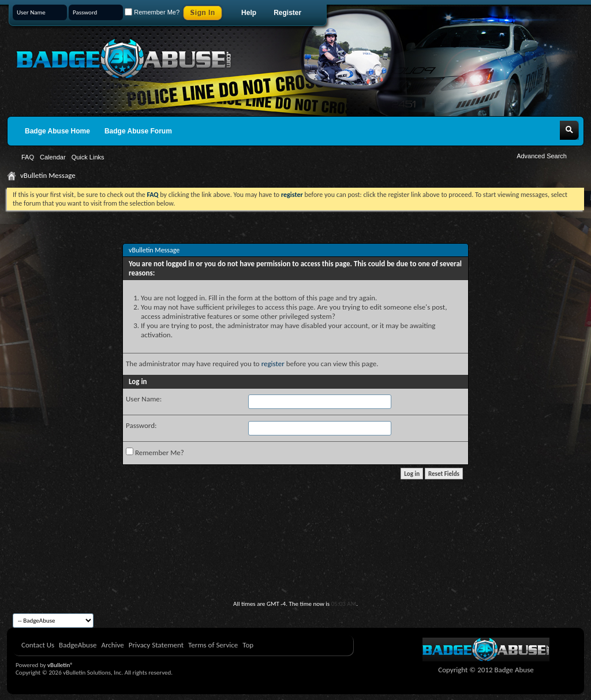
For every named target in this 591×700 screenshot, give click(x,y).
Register (287, 13)
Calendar (53, 157)
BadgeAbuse (78, 645)
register (273, 364)
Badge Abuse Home (57, 131)
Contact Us (38, 645)
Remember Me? (152, 12)
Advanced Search (542, 156)
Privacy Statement (156, 645)
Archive (112, 645)
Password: (141, 425)
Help (249, 13)
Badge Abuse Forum (138, 131)
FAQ (28, 157)
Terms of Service (213, 645)
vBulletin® (60, 665)
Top (248, 645)
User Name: (144, 399)
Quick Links (88, 157)
